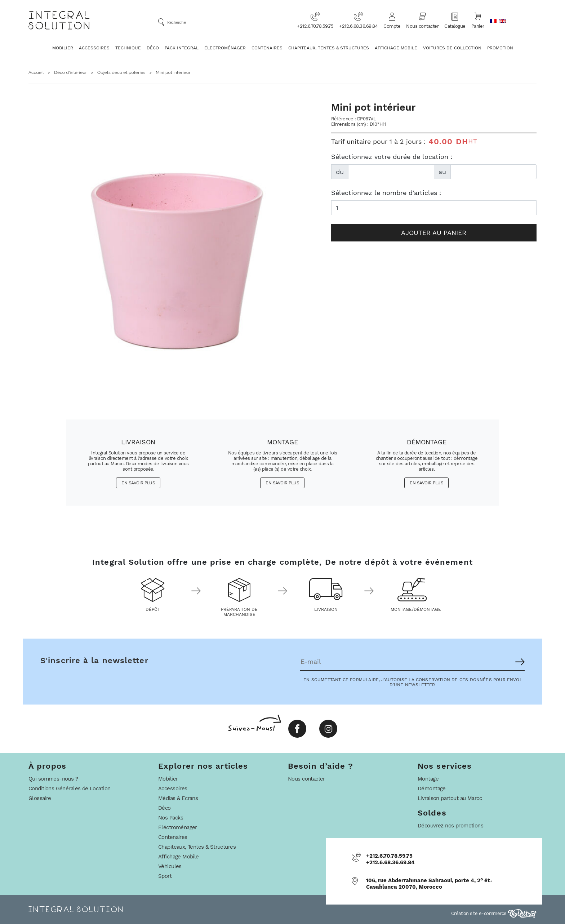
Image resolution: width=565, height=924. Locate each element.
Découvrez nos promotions (450, 826)
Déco (153, 48)
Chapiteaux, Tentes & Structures (329, 48)
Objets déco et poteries (121, 72)
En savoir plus (138, 483)
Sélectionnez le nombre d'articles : (386, 193)
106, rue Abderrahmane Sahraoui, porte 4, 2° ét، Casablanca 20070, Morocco (429, 884)
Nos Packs (171, 818)
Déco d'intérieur (70, 72)
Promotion (500, 48)
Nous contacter (422, 20)
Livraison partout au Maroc (450, 798)
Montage (428, 779)
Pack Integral (182, 48)
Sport (165, 876)
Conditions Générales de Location (69, 788)
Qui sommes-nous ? (53, 779)
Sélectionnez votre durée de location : (392, 157)
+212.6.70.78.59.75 (315, 20)
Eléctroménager (178, 827)
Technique (128, 48)
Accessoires (94, 48)
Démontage (432, 788)
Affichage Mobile (396, 48)
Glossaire (40, 798)
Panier (478, 20)
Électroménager (225, 48)
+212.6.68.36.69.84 (358, 20)
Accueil (36, 72)
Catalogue (455, 20)
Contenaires (267, 48)
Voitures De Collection (452, 48)
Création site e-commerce (494, 913)
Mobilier (63, 48)
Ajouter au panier (434, 233)
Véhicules (170, 866)
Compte (392, 20)
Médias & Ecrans (178, 798)
